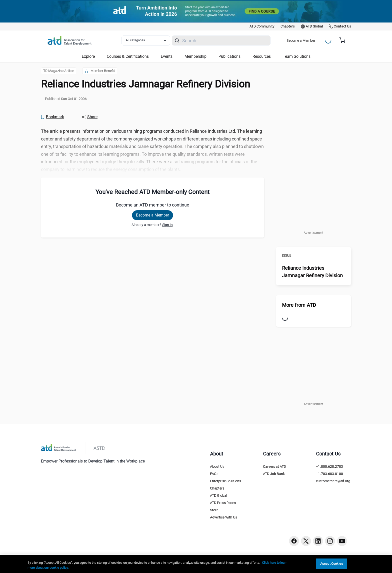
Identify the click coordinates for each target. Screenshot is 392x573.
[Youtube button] (342, 541)
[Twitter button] (306, 541)
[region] (196, 564)
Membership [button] (195, 56)
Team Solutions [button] (297, 56)
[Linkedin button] (318, 541)
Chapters (217, 488)
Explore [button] (88, 56)
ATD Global (218, 495)
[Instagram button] (330, 541)
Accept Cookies (332, 564)
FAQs (214, 474)
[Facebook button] (294, 541)
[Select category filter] (146, 40)
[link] (262, 26)
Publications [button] (229, 56)
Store (214, 510)
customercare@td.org (333, 481)
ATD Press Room (223, 503)
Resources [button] (262, 56)
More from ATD (299, 305)
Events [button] (167, 56)
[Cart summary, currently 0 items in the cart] (344, 40)
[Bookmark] (52, 117)
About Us (217, 466)
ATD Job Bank (274, 474)
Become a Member (301, 40)
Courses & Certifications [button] (128, 56)
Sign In (167, 225)
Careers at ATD (274, 466)
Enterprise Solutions (225, 481)
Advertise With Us (223, 517)
